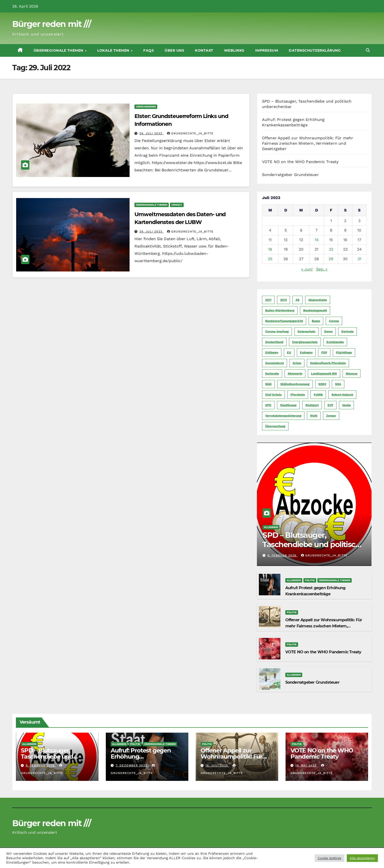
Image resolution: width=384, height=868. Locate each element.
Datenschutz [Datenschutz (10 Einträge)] (306, 331)
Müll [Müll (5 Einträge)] (268, 384)
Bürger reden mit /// (52, 24)
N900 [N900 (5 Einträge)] (322, 384)
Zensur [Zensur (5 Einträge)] (331, 416)
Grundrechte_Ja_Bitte (190, 133)
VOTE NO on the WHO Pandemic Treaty (300, 162)
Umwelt (177, 205)
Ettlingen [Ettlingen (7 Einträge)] (272, 352)
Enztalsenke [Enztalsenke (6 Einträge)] (335, 342)
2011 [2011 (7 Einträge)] (268, 300)
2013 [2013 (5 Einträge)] (283, 300)
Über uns (174, 50)
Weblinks (234, 50)
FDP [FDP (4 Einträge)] (324, 352)
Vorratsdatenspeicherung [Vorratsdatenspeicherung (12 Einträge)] (283, 416)
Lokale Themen (114, 50)
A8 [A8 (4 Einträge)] (298, 300)
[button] (368, 50)
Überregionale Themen (59, 50)
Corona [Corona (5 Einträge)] (334, 321)
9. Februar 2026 (282, 555)
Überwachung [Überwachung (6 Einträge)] (275, 426)
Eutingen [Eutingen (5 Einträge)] (306, 352)
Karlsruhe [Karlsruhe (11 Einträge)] (272, 374)
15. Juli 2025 (217, 765)
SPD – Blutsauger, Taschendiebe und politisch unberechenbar (314, 544)
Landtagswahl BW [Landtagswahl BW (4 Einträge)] (324, 374)
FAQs (149, 50)
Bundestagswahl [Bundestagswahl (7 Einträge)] (315, 310)
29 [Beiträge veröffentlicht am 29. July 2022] (331, 259)
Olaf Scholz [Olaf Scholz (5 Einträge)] (273, 395)
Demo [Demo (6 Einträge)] (328, 331)
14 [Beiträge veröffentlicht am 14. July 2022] (317, 240)
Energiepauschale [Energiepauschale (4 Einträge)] (305, 342)
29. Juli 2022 (151, 133)
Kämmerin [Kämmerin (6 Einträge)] (295, 374)
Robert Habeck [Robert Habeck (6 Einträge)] (342, 395)
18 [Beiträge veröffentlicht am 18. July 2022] (270, 249)
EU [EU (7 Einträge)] (289, 352)
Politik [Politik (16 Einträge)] (318, 395)
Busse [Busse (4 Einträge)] (316, 321)
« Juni (307, 269)
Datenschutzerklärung (315, 50)
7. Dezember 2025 (132, 765)
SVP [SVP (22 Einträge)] (330, 405)
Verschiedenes (146, 107)
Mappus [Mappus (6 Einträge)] (352, 374)
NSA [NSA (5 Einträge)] (338, 384)
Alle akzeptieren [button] (362, 858)
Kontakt (204, 50)
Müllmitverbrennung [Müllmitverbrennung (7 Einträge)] (295, 384)
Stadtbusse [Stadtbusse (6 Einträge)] (288, 405)
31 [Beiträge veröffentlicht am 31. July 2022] (359, 259)
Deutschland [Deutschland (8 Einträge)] (274, 342)
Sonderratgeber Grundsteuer (290, 175)
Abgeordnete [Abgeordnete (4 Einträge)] (318, 300)
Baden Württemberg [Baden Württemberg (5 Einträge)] (280, 310)
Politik (310, 580)
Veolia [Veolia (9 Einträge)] (346, 405)
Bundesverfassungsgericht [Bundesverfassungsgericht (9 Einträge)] (284, 321)
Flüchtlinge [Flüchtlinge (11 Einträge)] (344, 352)
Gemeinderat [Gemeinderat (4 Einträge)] (275, 363)
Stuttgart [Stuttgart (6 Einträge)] (312, 405)
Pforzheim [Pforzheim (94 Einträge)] (298, 395)
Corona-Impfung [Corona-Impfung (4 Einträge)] (277, 331)
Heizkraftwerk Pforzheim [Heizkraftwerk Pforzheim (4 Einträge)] (328, 363)
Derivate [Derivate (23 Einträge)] (348, 331)
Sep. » (322, 269)
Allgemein (271, 527)
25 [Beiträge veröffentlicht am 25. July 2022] (270, 259)
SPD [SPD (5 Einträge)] (268, 405)
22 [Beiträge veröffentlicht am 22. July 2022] (331, 249)
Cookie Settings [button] (330, 858)
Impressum (267, 50)
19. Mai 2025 (306, 765)
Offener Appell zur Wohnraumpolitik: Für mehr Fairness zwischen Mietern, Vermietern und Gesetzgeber (308, 143)
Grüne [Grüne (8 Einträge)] (297, 363)
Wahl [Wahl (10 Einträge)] (314, 416)
